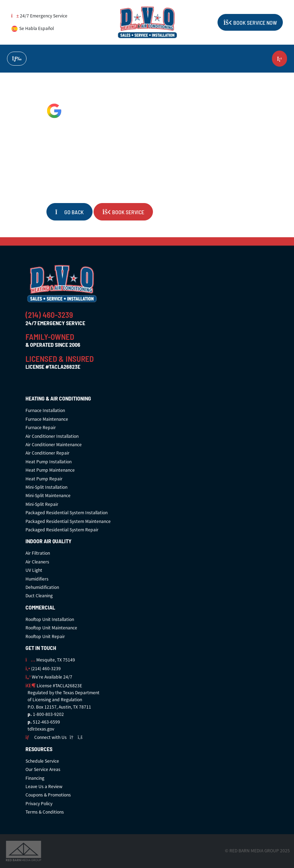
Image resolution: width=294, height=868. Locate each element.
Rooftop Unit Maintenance (51, 628)
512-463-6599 (46, 722)
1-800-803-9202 (48, 714)
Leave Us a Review (44, 787)
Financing (35, 778)
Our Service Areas (43, 769)
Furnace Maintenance (47, 419)
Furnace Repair (41, 428)
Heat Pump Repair (44, 479)
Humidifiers (37, 579)
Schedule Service (42, 761)
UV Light (34, 570)
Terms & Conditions (45, 812)
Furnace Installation (45, 410)
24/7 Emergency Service (39, 16)
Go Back (69, 212)
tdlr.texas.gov (41, 729)
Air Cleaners (37, 562)
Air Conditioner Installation (52, 436)
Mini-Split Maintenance (48, 496)
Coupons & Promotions (48, 795)
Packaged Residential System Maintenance (68, 521)
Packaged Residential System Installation (67, 513)
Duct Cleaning (39, 596)
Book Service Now (250, 22)
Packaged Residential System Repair (62, 530)
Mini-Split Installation (46, 487)
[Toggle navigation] (17, 59)
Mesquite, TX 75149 (50, 660)
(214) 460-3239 (49, 314)
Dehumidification (42, 587)
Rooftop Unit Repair (45, 637)
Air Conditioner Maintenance (54, 445)
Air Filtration (38, 553)
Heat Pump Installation (49, 462)
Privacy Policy (39, 804)
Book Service (123, 212)
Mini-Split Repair (42, 504)
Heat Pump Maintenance (50, 470)
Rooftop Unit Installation (50, 619)
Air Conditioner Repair (47, 453)
